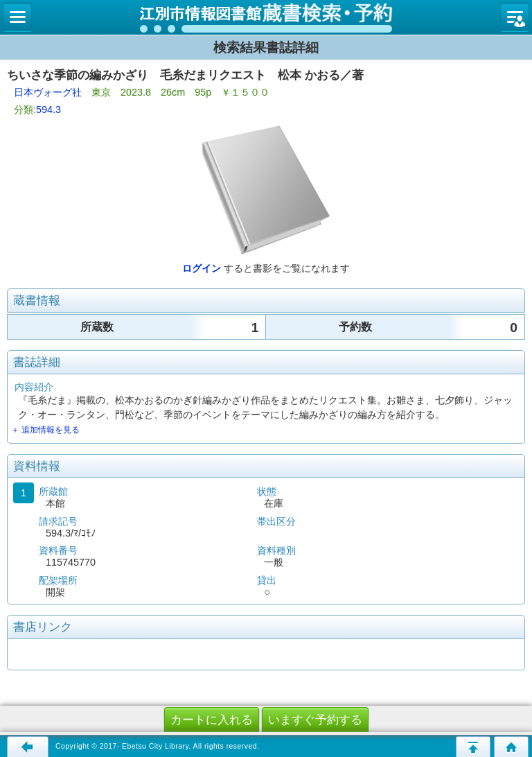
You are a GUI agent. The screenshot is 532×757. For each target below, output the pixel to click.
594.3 (48, 110)
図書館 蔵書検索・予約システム (266, 17)
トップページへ (511, 747)
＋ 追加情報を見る (45, 430)
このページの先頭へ (473, 747)
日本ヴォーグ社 (48, 92)
